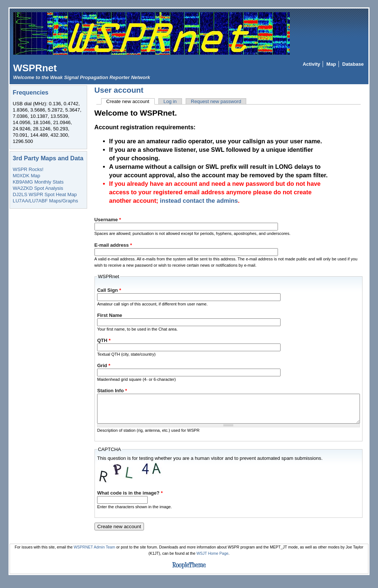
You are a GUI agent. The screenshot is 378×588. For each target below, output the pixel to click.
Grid (104, 365)
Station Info (112, 391)
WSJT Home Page (212, 559)
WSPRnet (35, 68)
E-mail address (113, 245)
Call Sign (109, 290)
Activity (311, 64)
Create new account (130, 101)
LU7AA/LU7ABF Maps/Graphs (46, 201)
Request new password (216, 101)
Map (331, 64)
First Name (110, 315)
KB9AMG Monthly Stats (38, 182)
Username (108, 220)
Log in (170, 101)
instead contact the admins (199, 201)
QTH (104, 340)
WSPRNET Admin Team (94, 553)
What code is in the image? (130, 498)
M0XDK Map (27, 176)
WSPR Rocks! (28, 169)
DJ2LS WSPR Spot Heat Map (45, 194)
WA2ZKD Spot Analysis (38, 188)
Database (353, 64)
